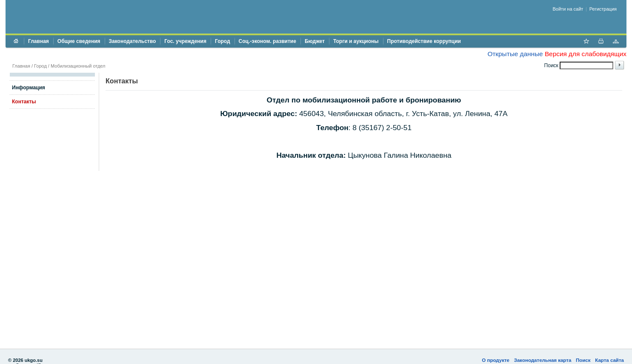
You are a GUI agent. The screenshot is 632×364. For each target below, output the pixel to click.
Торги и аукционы (356, 41)
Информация (29, 88)
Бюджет (315, 41)
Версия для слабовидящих (586, 54)
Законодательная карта (543, 360)
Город (223, 41)
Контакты (24, 102)
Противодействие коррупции (424, 41)
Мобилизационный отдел (78, 66)
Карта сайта (609, 360)
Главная (39, 41)
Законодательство (133, 41)
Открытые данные (515, 54)
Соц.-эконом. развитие (267, 41)
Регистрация (603, 9)
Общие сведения (79, 41)
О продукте (496, 360)
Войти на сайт (568, 9)
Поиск (583, 360)
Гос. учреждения (185, 41)
